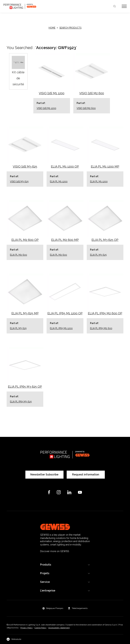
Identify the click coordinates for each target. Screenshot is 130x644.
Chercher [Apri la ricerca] (115, 6)
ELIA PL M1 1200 (59, 182)
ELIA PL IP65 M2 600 (101, 328)
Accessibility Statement (59, 628)
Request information (86, 475)
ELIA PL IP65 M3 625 (21, 402)
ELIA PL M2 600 (18, 255)
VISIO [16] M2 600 (86, 108)
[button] (53, 608)
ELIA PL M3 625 (98, 255)
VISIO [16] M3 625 (19, 182)
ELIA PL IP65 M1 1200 (61, 328)
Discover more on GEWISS (55, 551)
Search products (70, 28)
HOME (52, 28)
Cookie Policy (40, 628)
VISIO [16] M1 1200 (46, 108)
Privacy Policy (27, 628)
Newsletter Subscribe (44, 475)
